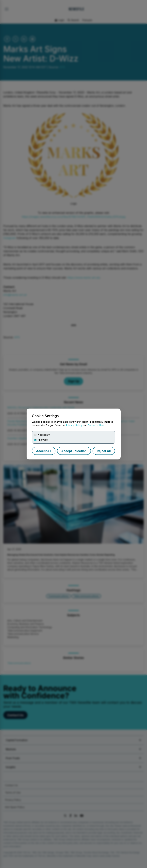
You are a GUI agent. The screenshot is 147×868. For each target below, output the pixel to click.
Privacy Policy (74, 425)
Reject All (104, 451)
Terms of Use (96, 425)
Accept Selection (74, 451)
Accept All (44, 451)
